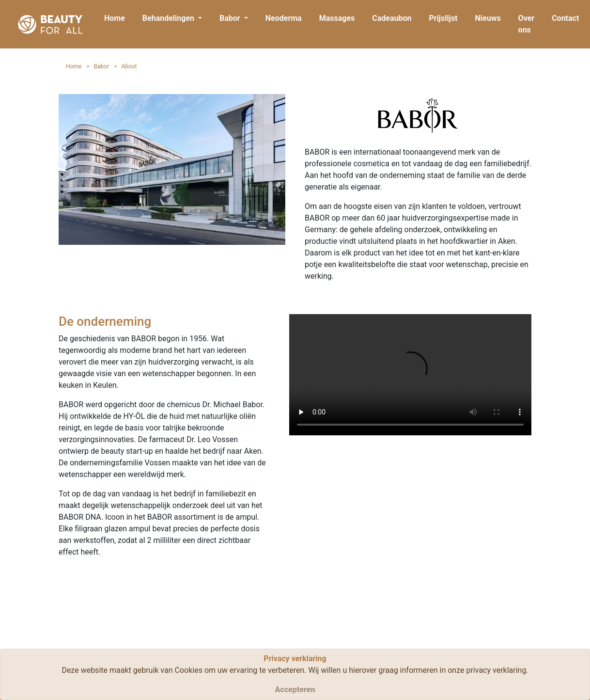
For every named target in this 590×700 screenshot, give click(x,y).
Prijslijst (443, 18)
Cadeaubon (392, 18)
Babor (102, 66)
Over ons (527, 24)
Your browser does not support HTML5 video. (410, 375)
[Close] (295, 690)
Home (115, 18)
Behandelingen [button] (169, 18)
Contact (565, 18)
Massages (337, 18)
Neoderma (284, 18)
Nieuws (488, 18)
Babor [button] (231, 18)
